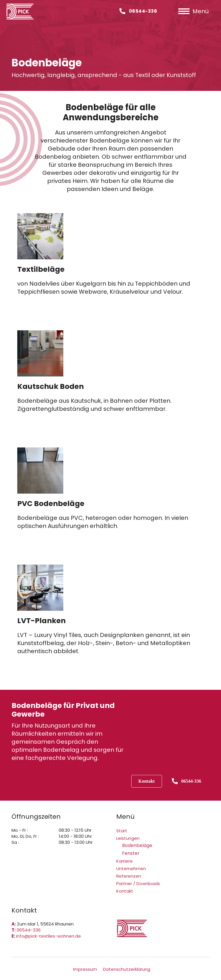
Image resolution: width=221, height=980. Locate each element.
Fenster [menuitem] (131, 853)
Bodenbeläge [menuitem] (137, 845)
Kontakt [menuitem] (125, 891)
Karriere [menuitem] (124, 861)
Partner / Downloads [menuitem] (138, 884)
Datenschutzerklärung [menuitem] (127, 969)
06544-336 (29, 930)
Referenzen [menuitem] (129, 876)
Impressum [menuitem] (85, 969)
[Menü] (193, 11)
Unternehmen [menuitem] (131, 868)
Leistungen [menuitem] (128, 838)
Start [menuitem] (122, 831)
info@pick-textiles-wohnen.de (48, 936)
